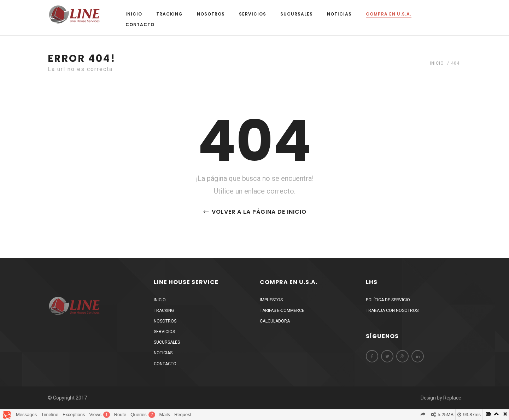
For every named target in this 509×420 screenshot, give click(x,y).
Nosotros (211, 14)
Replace (452, 398)
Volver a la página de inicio (255, 212)
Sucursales (297, 14)
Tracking (169, 14)
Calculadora (275, 321)
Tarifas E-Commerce (282, 310)
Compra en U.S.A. (389, 14)
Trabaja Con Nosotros (392, 310)
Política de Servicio (388, 300)
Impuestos (271, 300)
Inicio (134, 14)
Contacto (140, 25)
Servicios (253, 14)
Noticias (339, 14)
